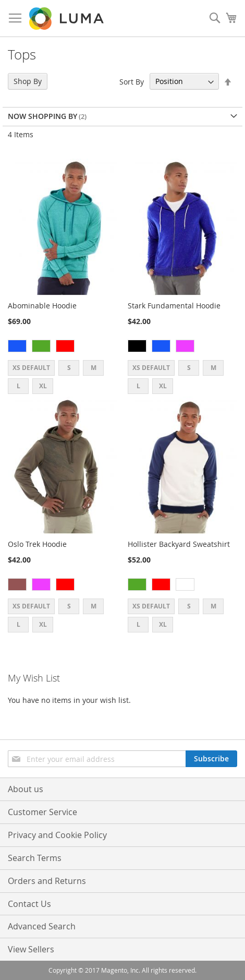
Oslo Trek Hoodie (37, 544)
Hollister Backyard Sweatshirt (179, 544)
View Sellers (31, 949)
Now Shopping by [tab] (42, 116)
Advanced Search (42, 926)
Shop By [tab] (28, 81)
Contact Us (29, 904)
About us (26, 789)
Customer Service (42, 812)
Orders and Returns (47, 881)
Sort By (132, 81)
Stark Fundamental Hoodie (174, 306)
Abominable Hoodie (42, 306)
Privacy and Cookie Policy (57, 835)
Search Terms (35, 858)
